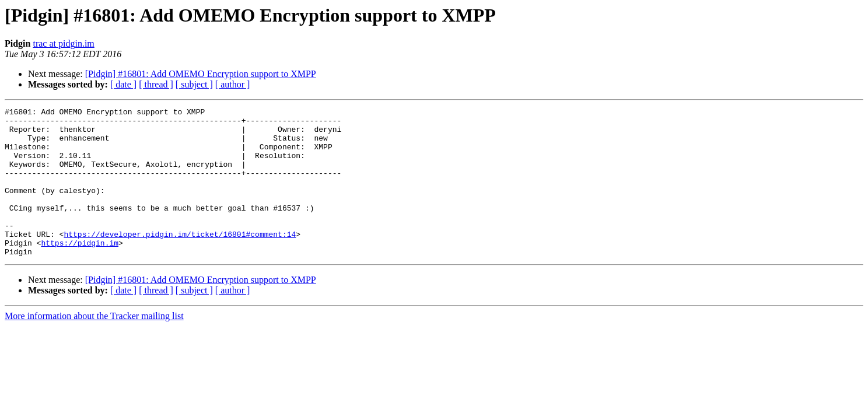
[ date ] (123, 84)
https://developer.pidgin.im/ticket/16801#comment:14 (180, 260)
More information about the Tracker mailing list (94, 346)
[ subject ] (194, 84)
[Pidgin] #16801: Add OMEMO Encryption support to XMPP (201, 74)
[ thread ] (156, 84)
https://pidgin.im (80, 271)
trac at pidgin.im (63, 43)
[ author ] (233, 84)
